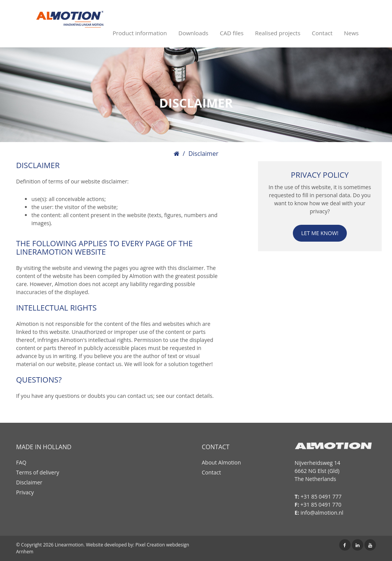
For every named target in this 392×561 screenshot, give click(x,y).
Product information (140, 33)
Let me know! (320, 233)
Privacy (25, 492)
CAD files (232, 33)
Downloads (193, 33)
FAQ (21, 462)
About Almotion (221, 462)
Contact (322, 33)
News (352, 33)
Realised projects (278, 33)
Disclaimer (29, 482)
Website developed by (109, 545)
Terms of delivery (38, 472)
